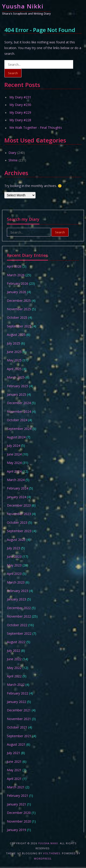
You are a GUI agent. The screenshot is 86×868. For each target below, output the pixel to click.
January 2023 (17, 599)
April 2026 (14, 266)
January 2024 (17, 497)
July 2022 (14, 651)
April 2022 (14, 676)
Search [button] (13, 73)
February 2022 (18, 693)
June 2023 (14, 556)
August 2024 (16, 437)
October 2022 (17, 625)
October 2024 (17, 420)
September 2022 (19, 633)
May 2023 (14, 565)
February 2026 (18, 283)
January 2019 (17, 830)
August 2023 (16, 540)
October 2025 (17, 317)
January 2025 (17, 394)
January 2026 (17, 292)
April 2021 (14, 779)
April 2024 (14, 471)
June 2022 (14, 659)
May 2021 (14, 770)
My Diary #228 (20, 120)
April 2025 (14, 369)
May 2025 (14, 360)
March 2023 (16, 582)
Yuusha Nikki (23, 6)
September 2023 (19, 531)
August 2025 (16, 335)
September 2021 (19, 736)
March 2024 (16, 480)
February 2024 (18, 488)
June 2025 (14, 352)
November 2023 (19, 514)
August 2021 (16, 744)
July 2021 (14, 753)
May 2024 (14, 463)
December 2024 (19, 403)
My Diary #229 (20, 112)
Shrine (13, 160)
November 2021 (19, 719)
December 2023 (19, 505)
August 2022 (16, 642)
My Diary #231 (20, 97)
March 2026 (16, 275)
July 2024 (14, 446)
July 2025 (14, 343)
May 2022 (14, 668)
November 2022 (19, 616)
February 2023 (18, 591)
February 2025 (18, 386)
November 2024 (19, 412)
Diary (12, 153)
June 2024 (14, 454)
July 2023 (14, 548)
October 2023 (17, 522)
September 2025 (19, 326)
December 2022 (19, 608)
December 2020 (19, 813)
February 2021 (18, 796)
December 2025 (19, 301)
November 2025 (19, 309)
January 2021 (17, 804)
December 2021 (19, 710)
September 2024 (19, 429)
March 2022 (16, 685)
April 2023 (14, 574)
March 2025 (16, 377)
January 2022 (17, 702)
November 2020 (19, 821)
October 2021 (17, 727)
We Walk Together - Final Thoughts (36, 128)
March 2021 (16, 787)
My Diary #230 (20, 105)
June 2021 (14, 761)
